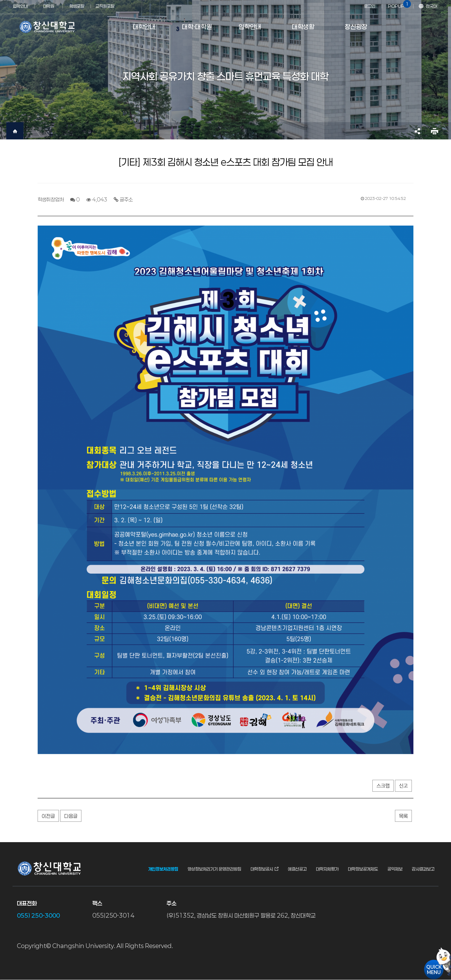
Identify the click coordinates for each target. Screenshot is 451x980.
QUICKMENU (434, 969)
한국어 (432, 6)
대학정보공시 (262, 869)
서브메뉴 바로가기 (0, 0)
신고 (403, 786)
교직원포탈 (105, 6)
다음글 (71, 816)
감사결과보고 (423, 869)
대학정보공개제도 (363, 869)
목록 (403, 816)
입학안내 (20, 6)
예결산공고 (297, 869)
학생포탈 (77, 6)
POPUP (398, 4)
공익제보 (395, 869)
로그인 (370, 6)
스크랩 (383, 786)
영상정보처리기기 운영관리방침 (214, 869)
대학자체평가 (327, 869)
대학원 (49, 6)
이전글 (48, 816)
